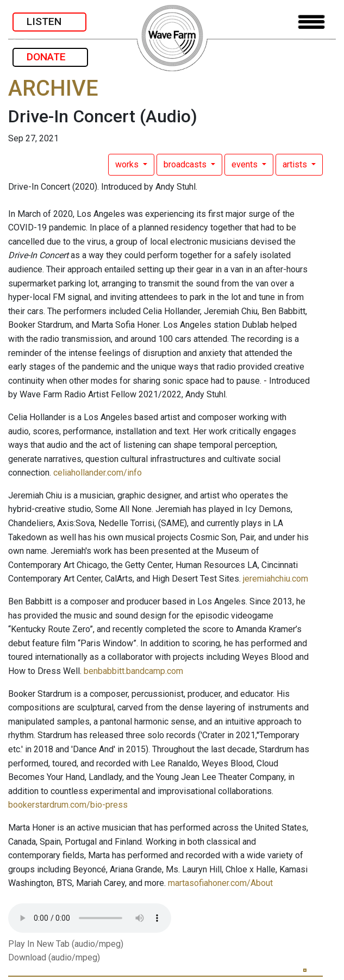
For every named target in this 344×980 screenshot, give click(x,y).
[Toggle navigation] (311, 22)
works (128, 164)
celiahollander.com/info (98, 473)
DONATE (50, 57)
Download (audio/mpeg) (54, 957)
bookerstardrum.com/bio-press (68, 805)
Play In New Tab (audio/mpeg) (66, 944)
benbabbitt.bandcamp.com (133, 671)
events (246, 164)
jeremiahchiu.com (276, 579)
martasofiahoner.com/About (220, 883)
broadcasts (186, 164)
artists (296, 164)
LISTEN (49, 21)
